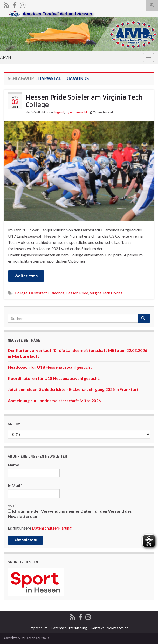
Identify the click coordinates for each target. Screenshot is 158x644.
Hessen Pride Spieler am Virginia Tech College (84, 101)
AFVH (6, 57)
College (21, 293)
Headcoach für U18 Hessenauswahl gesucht (50, 367)
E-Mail (15, 485)
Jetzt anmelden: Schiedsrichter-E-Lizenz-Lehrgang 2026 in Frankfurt (73, 389)
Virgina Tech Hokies (106, 293)
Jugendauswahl (76, 112)
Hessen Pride (77, 293)
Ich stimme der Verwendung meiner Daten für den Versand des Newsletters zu (70, 514)
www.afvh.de (118, 628)
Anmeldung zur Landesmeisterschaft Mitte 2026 (54, 400)
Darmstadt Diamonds (47, 293)
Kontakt (97, 628)
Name (13, 465)
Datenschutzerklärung (52, 528)
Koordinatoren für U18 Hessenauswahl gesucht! (54, 378)
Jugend (59, 112)
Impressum (38, 628)
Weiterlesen (26, 276)
